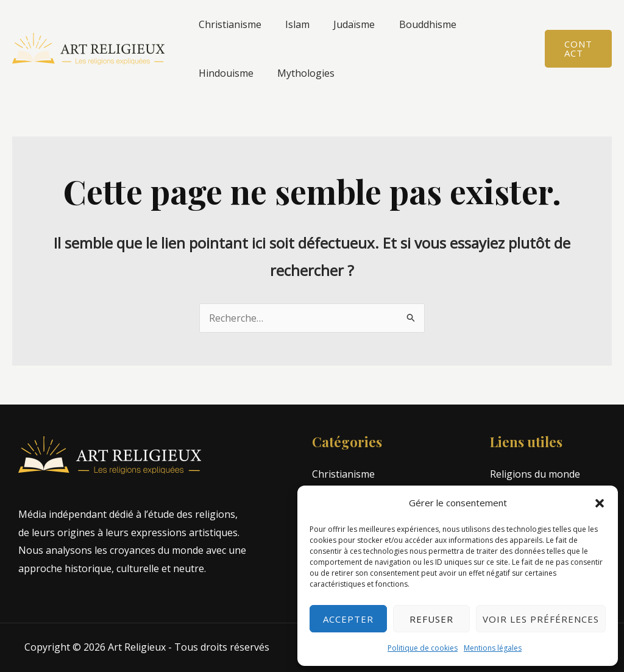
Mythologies (225, 73)
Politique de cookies (423, 648)
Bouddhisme (412, 24)
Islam (291, 24)
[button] (600, 503)
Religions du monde (535, 474)
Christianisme (228, 24)
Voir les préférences (541, 619)
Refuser (431, 619)
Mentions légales (493, 648)
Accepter (348, 619)
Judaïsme (343, 24)
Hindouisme (487, 24)
